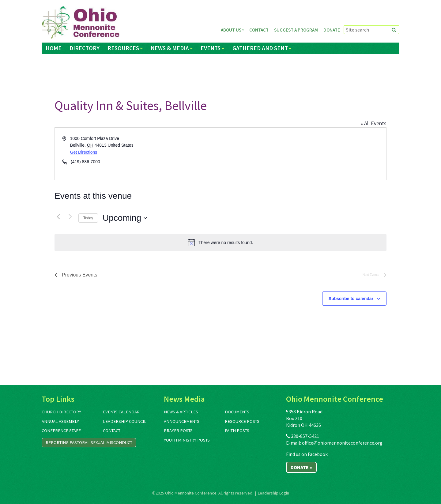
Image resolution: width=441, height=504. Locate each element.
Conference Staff (61, 431)
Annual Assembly (60, 421)
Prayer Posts (178, 431)
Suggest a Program (296, 30)
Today (88, 218)
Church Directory (61, 412)
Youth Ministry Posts (187, 440)
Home (54, 48)
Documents (237, 412)
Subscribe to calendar (351, 299)
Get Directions (84, 152)
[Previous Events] (58, 216)
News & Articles (181, 412)
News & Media (170, 48)
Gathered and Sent (260, 48)
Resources (123, 48)
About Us (231, 30)
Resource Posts (242, 421)
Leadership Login (273, 493)
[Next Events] (70, 216)
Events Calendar (121, 412)
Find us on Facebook (307, 454)
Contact (259, 30)
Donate (332, 30)
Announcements (182, 421)
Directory (85, 48)
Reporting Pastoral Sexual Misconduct (89, 442)
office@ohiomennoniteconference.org (342, 443)
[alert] (221, 243)
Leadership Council (125, 421)
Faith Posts (237, 431)
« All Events (373, 123)
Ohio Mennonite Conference (191, 493)
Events (211, 48)
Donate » (301, 467)
